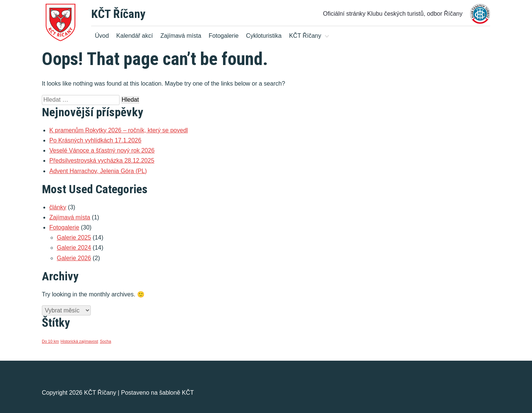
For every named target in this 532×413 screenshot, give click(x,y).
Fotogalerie (224, 36)
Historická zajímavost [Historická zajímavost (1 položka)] (79, 341)
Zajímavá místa (181, 36)
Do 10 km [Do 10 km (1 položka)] (50, 341)
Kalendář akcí (134, 36)
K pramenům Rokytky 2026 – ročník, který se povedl (119, 130)
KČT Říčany (118, 14)
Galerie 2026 (74, 258)
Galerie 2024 (74, 248)
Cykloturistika (264, 36)
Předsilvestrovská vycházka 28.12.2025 (102, 161)
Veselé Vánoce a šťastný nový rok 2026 (102, 150)
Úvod (102, 36)
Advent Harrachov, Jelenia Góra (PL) (98, 171)
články (58, 207)
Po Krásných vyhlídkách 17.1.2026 (95, 140)
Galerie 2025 (74, 238)
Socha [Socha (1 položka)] (105, 341)
